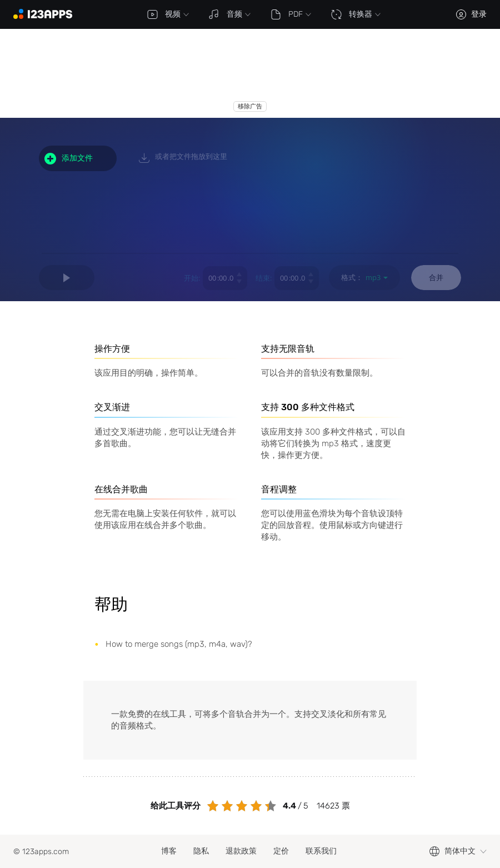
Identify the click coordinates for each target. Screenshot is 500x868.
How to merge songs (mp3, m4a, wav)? (179, 644)
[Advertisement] (213, 73)
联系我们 (321, 851)
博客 (169, 851)
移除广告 (250, 106)
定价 (281, 851)
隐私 (201, 851)
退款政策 (241, 851)
